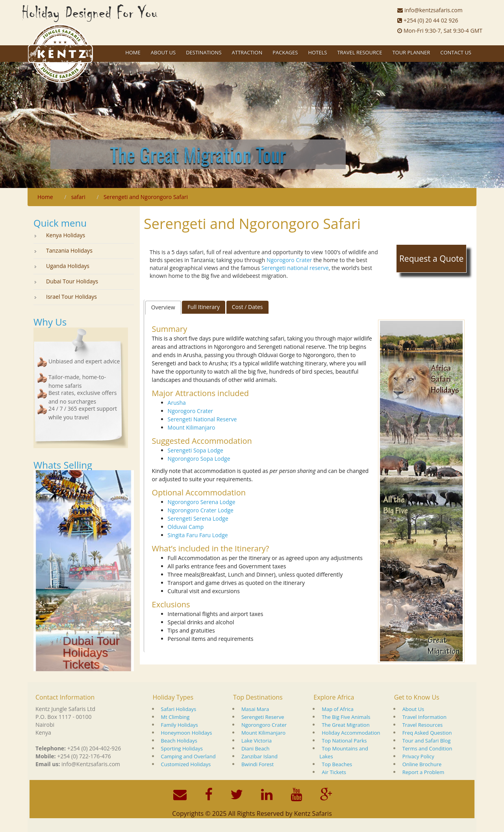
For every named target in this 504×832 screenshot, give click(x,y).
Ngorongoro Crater (264, 725)
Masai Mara (255, 709)
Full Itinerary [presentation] (204, 307)
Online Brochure (422, 764)
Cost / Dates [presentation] (247, 307)
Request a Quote (431, 259)
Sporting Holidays (182, 748)
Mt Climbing (175, 717)
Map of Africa (337, 709)
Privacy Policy (418, 756)
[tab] (163, 307)
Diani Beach (256, 748)
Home (133, 52)
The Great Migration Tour (198, 154)
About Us (413, 709)
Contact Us (456, 52)
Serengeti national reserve (295, 268)
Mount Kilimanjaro (192, 427)
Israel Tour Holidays (71, 297)
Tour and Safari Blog (427, 741)
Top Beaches (337, 764)
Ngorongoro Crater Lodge (201, 510)
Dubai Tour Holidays (72, 281)
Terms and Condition (427, 748)
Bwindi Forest (258, 764)
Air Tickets (334, 772)
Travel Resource (359, 52)
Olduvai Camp (186, 527)
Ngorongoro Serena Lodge (202, 502)
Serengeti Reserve (263, 717)
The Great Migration (346, 725)
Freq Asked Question (427, 733)
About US (163, 52)
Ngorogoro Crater (289, 260)
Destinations (204, 52)
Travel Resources (423, 725)
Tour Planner (411, 52)
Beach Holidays (179, 741)
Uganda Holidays (68, 266)
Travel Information (424, 717)
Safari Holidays (179, 709)
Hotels (317, 52)
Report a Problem (423, 772)
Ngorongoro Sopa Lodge (199, 459)
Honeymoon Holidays (187, 733)
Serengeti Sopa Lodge (195, 450)
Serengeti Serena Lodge (198, 518)
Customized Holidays (186, 764)
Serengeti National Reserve (202, 419)
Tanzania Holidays (69, 250)
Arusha (177, 403)
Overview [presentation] (163, 307)
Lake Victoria (257, 741)
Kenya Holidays (66, 235)
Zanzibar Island (259, 756)
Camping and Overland (188, 756)
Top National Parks (344, 741)
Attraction (247, 52)
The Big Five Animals (346, 717)
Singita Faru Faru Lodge (198, 535)
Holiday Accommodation (351, 733)
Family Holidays (180, 725)
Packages (285, 52)
